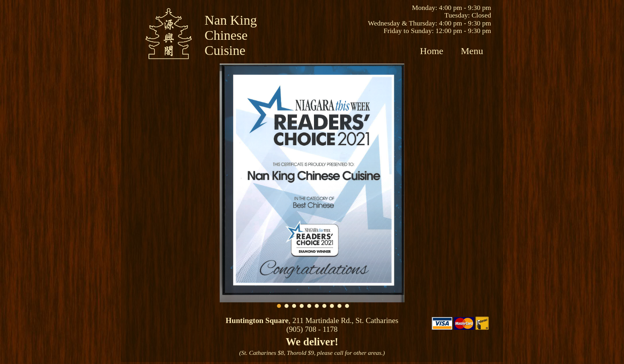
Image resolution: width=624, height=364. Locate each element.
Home (432, 51)
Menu (472, 51)
